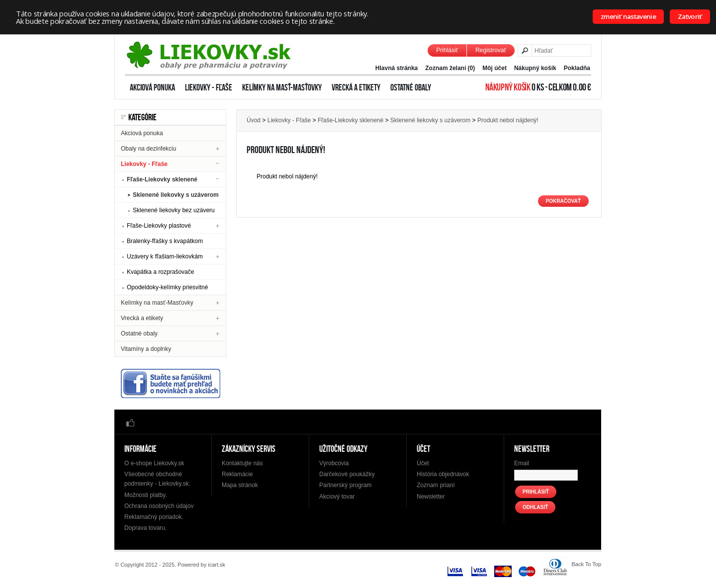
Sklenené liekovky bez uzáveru (174, 210)
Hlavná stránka (397, 68)
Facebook (130, 422)
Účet (423, 463)
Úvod (254, 120)
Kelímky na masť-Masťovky (282, 87)
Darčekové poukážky (347, 474)
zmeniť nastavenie (628, 16)
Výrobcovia (334, 463)
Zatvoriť (690, 16)
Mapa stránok (240, 485)
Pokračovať (563, 201)
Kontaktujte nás (242, 463)
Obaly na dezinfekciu (148, 149)
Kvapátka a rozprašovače (160, 272)
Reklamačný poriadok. (154, 517)
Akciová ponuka (152, 87)
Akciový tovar (337, 497)
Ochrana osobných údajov (159, 506)
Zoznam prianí (436, 485)
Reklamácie (237, 474)
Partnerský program (345, 485)
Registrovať (491, 50)
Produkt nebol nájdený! (508, 120)
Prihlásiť (447, 50)
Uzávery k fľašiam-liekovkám (165, 256)
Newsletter (431, 497)
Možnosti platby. (146, 495)
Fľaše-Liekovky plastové (159, 226)
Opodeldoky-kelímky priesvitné (167, 287)
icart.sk (217, 565)
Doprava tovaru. (145, 528)
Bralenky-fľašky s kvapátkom (165, 241)
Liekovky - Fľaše (209, 87)
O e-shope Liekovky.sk (154, 463)
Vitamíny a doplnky (146, 349)
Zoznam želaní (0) (450, 68)
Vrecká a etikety (356, 87)
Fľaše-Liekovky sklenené (162, 179)
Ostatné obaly (411, 87)
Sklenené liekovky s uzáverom (176, 195)
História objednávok (443, 474)
